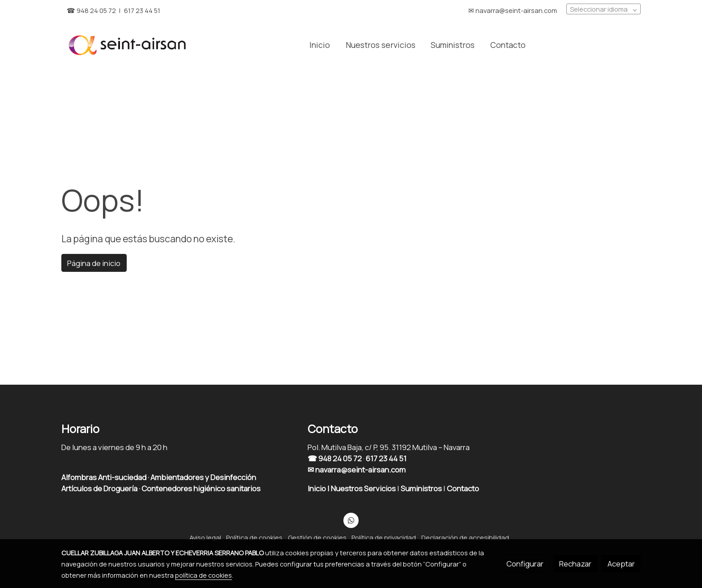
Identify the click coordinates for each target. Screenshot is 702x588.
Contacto (464, 488)
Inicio (317, 488)
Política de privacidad (384, 537)
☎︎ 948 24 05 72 (91, 10)
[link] (128, 45)
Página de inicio (94, 263)
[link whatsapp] (351, 520)
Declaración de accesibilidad (465, 537)
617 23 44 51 (142, 10)
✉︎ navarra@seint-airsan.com (513, 10)
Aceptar (621, 564)
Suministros (422, 488)
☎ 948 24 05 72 (335, 458)
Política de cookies (254, 537)
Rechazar (575, 564)
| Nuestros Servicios (362, 488)
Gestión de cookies (317, 537)
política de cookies (203, 575)
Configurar (525, 564)
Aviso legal (205, 537)
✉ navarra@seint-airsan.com (357, 470)
